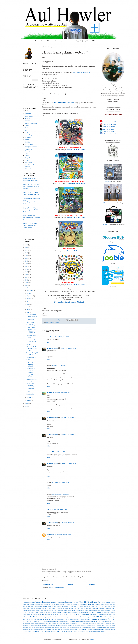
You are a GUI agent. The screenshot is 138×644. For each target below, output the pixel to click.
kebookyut (50, 337)
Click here (108, 181)
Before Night (30, 322)
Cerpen (27, 125)
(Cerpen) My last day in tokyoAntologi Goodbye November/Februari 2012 (31, 186)
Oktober (29, 293)
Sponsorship (59, 41)
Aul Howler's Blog (52, 348)
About (43, 41)
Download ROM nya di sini (76, 150)
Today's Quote (29, 158)
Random (32, 622)
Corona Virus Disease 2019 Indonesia (82, 606)
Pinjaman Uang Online (62, 620)
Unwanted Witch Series (29, 632)
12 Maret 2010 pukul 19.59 (61, 337)
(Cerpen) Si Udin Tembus (30, 223)
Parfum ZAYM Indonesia (74, 617)
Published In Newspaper (28, 150)
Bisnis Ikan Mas (63, 604)
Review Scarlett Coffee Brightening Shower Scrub (75, 626)
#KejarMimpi (26, 602)
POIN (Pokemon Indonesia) (81, 72)
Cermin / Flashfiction (31, 123)
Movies (27, 140)
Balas (48, 342)
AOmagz (32, 602)
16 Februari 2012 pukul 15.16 (58, 509)
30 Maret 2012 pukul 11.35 (68, 523)
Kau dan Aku (30, 394)
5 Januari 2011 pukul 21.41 (60, 452)
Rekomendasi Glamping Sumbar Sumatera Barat (34, 624)
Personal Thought (110, 617)
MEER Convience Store (32, 614)
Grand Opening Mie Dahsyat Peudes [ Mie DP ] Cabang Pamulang (69, 610)
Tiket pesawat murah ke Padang (70, 630)
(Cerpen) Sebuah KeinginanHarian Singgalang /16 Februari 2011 (32, 210)
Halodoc (87, 610)
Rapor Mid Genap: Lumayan (32, 380)
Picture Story (53, 619)
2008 (27, 406)
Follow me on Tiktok (108, 129)
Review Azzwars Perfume (95, 624)
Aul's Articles (68, 602)
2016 (27, 269)
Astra (62, 602)
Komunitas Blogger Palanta (93, 612)
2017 (27, 266)
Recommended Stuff (108, 622)
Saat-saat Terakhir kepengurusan (31, 341)
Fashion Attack (100, 608)
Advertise (50, 41)
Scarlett (110, 626)
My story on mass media (75, 614)
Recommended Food (51, 622)
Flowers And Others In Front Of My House (32, 349)
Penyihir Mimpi (31, 325)
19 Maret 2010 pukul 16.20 (60, 365)
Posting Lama (92, 584)
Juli (28, 301)
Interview (28, 612)
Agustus (29, 299)
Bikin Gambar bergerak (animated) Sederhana (30, 386)
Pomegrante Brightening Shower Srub (82, 620)
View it (38, 632)
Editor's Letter (80, 608)
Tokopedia (90, 630)
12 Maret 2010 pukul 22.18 (68, 348)
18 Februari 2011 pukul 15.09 (60, 483)
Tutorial (27, 160)
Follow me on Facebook (109, 134)
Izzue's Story (28, 135)
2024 (27, 247)
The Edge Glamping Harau (35, 630)
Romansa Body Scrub (91, 626)
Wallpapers (54, 632)
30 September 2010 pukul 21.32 (62, 392)
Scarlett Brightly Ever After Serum (42, 628)
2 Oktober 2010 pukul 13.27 (68, 435)
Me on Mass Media (43, 614)
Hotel (102, 610)
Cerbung (27, 121)
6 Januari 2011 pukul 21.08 (68, 463)
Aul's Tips (97, 602)
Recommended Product (80, 622)
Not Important (89, 614)
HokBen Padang (97, 610)
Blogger (92, 639)
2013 (27, 277)
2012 (27, 280)
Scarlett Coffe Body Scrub (56, 628)
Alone (28, 391)
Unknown (50, 534)
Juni (28, 304)
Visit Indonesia (29, 163)
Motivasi (59, 614)
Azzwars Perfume (110, 602)
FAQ (94, 41)
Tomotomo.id (96, 630)
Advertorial (28, 114)
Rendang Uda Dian (60, 624)
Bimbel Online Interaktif (38, 604)
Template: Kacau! (31, 357)
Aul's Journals (29, 116)
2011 (27, 283)
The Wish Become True (48, 630)
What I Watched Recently (29, 166)
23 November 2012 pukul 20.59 (62, 534)
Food (26, 133)
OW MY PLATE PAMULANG (101, 614)
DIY (26, 130)
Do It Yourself (52, 608)
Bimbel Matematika (27, 604)
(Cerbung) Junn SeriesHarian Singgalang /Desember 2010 (31, 218)
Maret (29, 312)
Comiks (27, 128)
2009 (27, 404)
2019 (27, 261)
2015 (27, 272)
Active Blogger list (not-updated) (80, 41)
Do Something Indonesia (62, 608)
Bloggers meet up (83, 604)
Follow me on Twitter (108, 131)
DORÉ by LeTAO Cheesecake (105, 606)
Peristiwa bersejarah (86, 617)
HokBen (91, 610)
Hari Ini (29, 344)
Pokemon (57, 323)
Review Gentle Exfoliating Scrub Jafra (39, 626)
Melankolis (28, 137)
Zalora (94, 632)
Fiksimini (109, 608)
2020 (27, 258)
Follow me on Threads (108, 127)
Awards (67, 41)
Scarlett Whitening (86, 628)
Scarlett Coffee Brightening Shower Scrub (72, 628)
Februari (29, 397)
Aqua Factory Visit (55, 602)
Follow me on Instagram (109, 124)
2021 (27, 256)
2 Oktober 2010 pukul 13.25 (68, 418)
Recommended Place (66, 622)
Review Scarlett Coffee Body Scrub (56, 626)
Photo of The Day (28, 619)
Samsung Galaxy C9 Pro (102, 626)
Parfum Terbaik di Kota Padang (61, 617)
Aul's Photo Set (86, 602)
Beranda (71, 584)
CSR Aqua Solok (38, 606)
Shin (48, 509)
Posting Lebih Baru (48, 584)
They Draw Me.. (59, 630)
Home (36, 41)
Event (93, 608)
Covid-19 (93, 606)
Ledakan (29, 360)
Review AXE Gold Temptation (81, 624)
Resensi (27, 155)
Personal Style (29, 144)
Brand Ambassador (100, 604)
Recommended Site (94, 622)
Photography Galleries (31, 147)
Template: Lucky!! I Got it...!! (32, 354)
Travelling (102, 630)
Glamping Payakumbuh (48, 610)
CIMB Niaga (31, 606)
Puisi (26, 153)
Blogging (27, 118)
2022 (27, 253)
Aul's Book (76, 602)
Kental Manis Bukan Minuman (78, 612)
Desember (30, 288)
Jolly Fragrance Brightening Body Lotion (46, 612)
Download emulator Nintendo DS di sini (69, 302)
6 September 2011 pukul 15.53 (61, 494)
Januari (29, 400)
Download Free (50, 323)
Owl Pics (27, 142)
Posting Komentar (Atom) (56, 587)
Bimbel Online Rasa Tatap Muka (51, 604)
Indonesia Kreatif (107, 610)
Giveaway (26, 610)
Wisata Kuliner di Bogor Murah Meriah (83, 632)
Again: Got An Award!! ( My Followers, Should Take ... (31, 330)
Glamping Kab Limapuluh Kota (36, 610)
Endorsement (87, 608)
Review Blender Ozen (106, 624)
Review (72, 624)
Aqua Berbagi (47, 602)
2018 (27, 264)
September (30, 296)
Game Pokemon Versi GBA (64, 103)
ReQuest (37, 622)
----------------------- (27, 41)
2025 (27, 245)
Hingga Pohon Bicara (30, 376)
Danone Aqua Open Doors (41, 608)
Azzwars (103, 602)
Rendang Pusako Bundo (51, 624)
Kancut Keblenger (67, 612)
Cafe (43, 606)
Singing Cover (95, 628)
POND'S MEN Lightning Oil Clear (45, 617)
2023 (27, 250)
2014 (27, 275)
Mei (28, 307)
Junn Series (59, 612)
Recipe (41, 622)
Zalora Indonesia (29, 169)
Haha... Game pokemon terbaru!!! (30, 364)
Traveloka (108, 630)
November (30, 290)
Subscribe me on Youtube (109, 122)
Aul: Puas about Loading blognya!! (31, 370)
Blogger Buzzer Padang (72, 604)
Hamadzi (49, 392)
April (28, 309)
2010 (27, 285)
